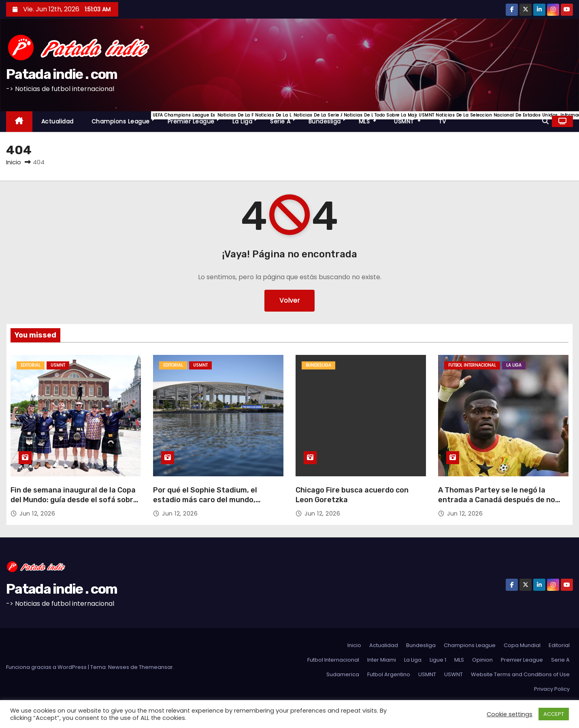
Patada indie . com (62, 74)
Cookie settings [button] (510, 714)
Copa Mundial (522, 645)
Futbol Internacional (472, 365)
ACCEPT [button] (554, 714)
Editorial (31, 365)
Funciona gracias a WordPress (47, 667)
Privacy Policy (552, 689)
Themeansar (156, 667)
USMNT (412, 118)
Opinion (482, 660)
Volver (290, 300)
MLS (372, 118)
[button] (545, 121)
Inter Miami (382, 660)
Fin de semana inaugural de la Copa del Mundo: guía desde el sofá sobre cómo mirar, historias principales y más (74, 505)
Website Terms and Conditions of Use (520, 674)
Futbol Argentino (389, 674)
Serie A (285, 118)
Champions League (125, 118)
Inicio (14, 162)
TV (442, 121)
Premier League (196, 118)
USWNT (453, 674)
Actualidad (57, 121)
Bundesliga (329, 118)
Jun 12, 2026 (37, 514)
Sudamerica (343, 674)
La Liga (247, 118)
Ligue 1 (438, 660)
